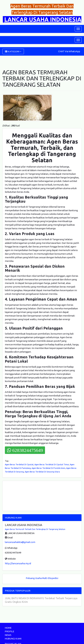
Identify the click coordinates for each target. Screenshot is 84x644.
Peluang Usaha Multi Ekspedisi (42, 578)
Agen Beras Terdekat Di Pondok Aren (48, 468)
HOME (8, 628)
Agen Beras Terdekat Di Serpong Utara (42, 472)
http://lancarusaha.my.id (18, 563)
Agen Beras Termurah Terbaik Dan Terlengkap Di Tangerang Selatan (35, 529)
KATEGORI (13, 51)
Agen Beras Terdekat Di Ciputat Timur (52, 464)
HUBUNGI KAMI (13, 639)
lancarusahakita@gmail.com (20, 542)
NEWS (8, 635)
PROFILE (9, 631)
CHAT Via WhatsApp (69, 51)
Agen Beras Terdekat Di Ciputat (19, 464)
